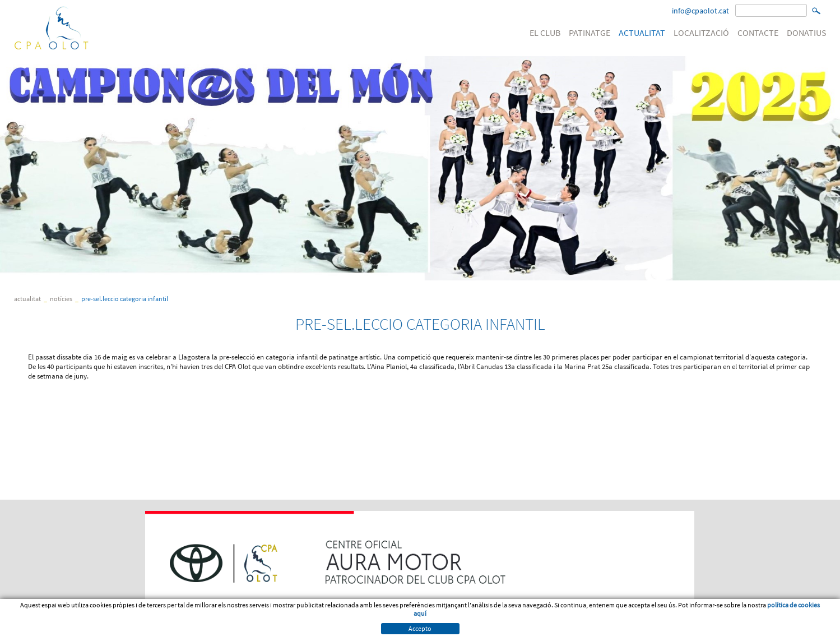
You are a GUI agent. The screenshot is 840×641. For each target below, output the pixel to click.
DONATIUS (807, 33)
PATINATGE (590, 33)
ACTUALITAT (642, 33)
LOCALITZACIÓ (701, 33)
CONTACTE (758, 33)
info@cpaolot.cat (700, 11)
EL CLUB (545, 33)
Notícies (61, 299)
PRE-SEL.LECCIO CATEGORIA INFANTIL (125, 299)
